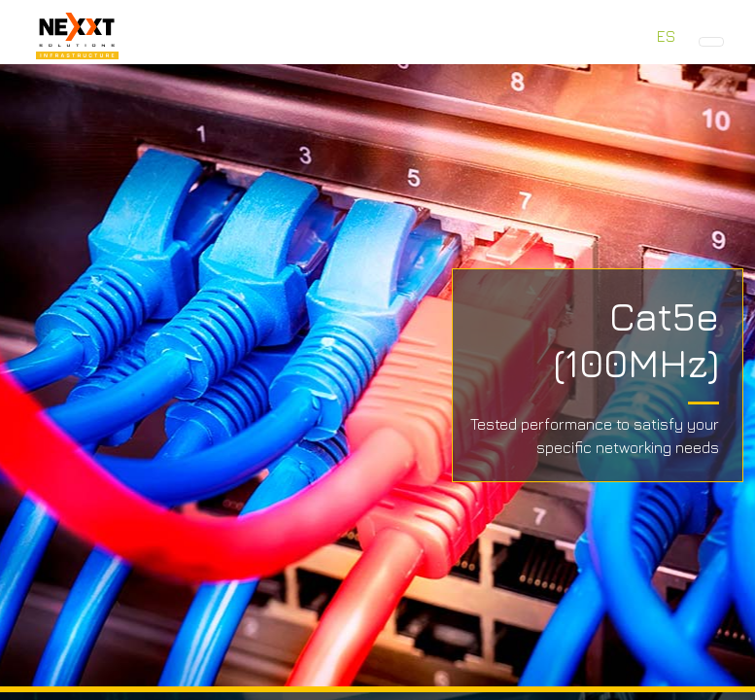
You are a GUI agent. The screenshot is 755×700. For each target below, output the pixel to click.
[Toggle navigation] (711, 42)
